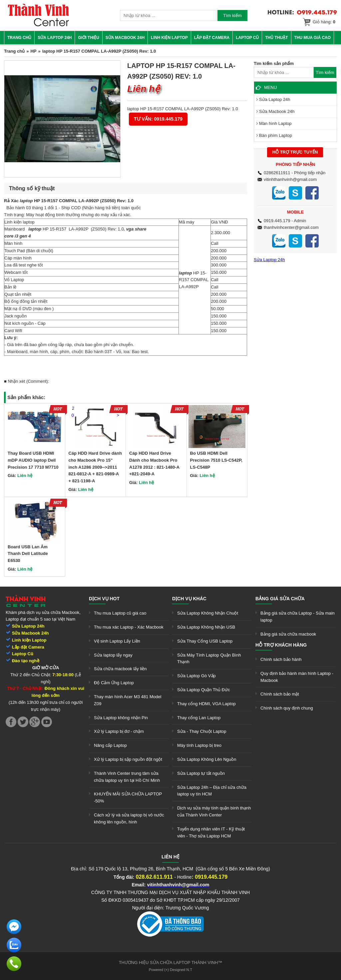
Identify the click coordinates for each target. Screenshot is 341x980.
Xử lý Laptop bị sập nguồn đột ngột (128, 759)
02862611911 (277, 173)
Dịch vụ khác (189, 599)
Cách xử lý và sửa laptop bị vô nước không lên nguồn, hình (129, 818)
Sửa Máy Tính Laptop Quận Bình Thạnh (209, 659)
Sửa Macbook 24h (125, 38)
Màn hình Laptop (275, 123)
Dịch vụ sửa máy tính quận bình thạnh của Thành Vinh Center (214, 811)
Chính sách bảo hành (281, 659)
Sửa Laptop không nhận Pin (121, 718)
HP (33, 51)
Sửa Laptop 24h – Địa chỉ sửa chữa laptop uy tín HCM (212, 791)
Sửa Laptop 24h (55, 38)
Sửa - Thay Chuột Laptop (202, 731)
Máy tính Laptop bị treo (199, 745)
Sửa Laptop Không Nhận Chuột (208, 613)
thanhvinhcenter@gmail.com (291, 227)
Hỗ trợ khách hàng (281, 645)
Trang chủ (19, 38)
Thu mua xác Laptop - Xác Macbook (129, 627)
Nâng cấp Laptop (110, 745)
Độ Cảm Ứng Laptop (114, 683)
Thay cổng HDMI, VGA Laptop (206, 704)
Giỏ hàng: (324, 22)
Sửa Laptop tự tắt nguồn (201, 773)
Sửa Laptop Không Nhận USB (206, 627)
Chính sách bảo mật (280, 694)
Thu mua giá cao (313, 38)
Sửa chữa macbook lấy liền (120, 669)
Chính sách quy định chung (287, 708)
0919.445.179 (277, 221)
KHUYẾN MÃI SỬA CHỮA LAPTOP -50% (128, 797)
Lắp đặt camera (212, 38)
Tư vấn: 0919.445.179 (158, 119)
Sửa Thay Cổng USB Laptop (205, 641)
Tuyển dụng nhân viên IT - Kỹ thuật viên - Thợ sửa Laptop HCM (211, 832)
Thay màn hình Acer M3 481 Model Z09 (128, 700)
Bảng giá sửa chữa (280, 599)
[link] (38, 25)
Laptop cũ (247, 38)
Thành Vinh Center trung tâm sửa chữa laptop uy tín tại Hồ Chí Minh (127, 777)
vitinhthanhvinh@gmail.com (290, 179)
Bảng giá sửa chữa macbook (288, 634)
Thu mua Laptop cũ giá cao (120, 613)
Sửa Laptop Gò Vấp (196, 676)
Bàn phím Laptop (276, 135)
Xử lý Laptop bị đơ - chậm (119, 731)
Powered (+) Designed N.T (171, 970)
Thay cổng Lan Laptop (199, 718)
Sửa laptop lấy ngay (113, 655)
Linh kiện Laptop (169, 38)
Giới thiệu (88, 38)
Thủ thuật (276, 38)
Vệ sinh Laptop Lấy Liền (117, 641)
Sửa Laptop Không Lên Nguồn (207, 759)
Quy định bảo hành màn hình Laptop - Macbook (297, 677)
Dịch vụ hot (104, 599)
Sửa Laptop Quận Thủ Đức (204, 690)
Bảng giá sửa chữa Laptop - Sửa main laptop (298, 617)
